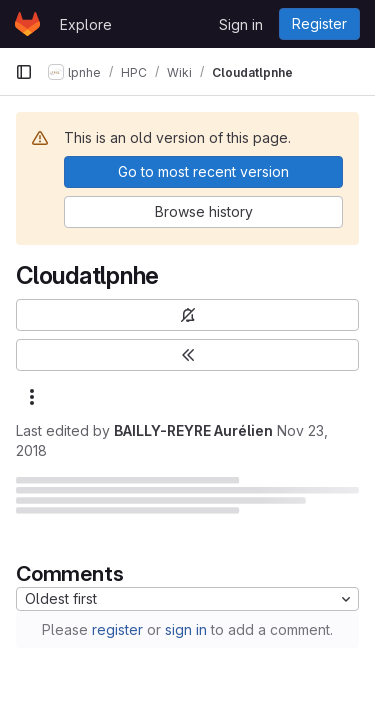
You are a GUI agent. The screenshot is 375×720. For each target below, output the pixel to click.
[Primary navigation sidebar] (24, 72)
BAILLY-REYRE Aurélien (193, 430)
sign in (186, 629)
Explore (86, 24)
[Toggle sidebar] (187, 355)
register (117, 629)
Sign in (241, 24)
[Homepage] (27, 24)
